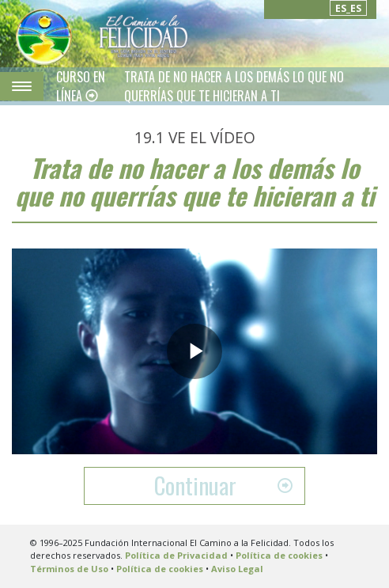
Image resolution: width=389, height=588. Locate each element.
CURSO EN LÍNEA (81, 86)
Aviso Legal (237, 569)
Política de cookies (279, 555)
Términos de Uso (69, 569)
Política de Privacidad (176, 555)
